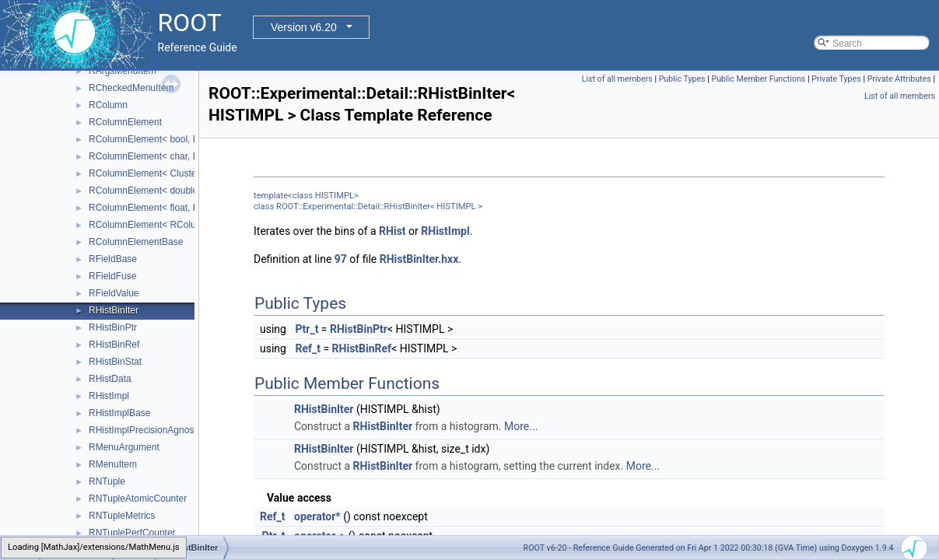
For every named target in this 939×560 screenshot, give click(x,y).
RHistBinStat (115, 362)
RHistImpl (109, 396)
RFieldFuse (112, 276)
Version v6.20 (304, 27)
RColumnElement (125, 122)
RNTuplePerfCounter (132, 533)
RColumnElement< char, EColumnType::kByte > (188, 156)
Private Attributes (899, 79)
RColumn (108, 105)
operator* (317, 516)
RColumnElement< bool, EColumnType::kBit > (184, 139)
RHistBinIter (114, 310)
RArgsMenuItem (123, 71)
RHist (392, 231)
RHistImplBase (119, 413)
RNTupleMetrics (122, 516)
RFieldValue (114, 293)
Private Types (836, 79)
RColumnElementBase (136, 242)
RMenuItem (113, 464)
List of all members (617, 79)
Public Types (682, 79)
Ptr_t (307, 329)
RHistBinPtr (113, 327)
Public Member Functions (758, 79)
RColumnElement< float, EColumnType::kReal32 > (194, 208)
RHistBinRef (114, 345)
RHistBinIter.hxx (419, 259)
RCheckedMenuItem (131, 88)
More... (521, 426)
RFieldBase (113, 259)
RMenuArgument (124, 447)
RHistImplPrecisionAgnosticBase (157, 430)
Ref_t (308, 348)
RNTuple (107, 481)
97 (341, 259)
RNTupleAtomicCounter (138, 499)
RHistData (110, 379)
